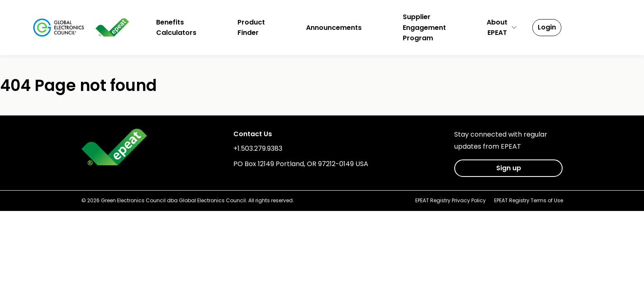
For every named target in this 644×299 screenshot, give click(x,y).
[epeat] (112, 27)
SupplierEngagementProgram (424, 27)
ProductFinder (251, 28)
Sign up (509, 168)
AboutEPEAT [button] (502, 28)
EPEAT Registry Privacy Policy (451, 200)
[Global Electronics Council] (59, 27)
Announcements (334, 28)
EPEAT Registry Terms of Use (529, 200)
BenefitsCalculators (176, 28)
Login (547, 27)
